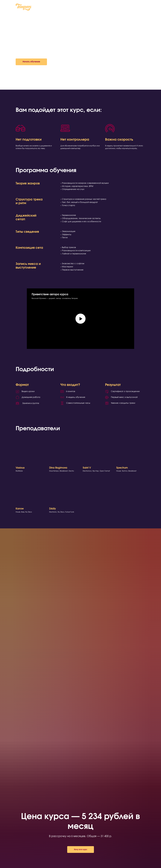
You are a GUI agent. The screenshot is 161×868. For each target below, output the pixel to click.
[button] (31, 62)
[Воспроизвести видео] (80, 319)
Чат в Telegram (139, 7)
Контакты (90, 7)
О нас (69, 7)
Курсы (79, 7)
